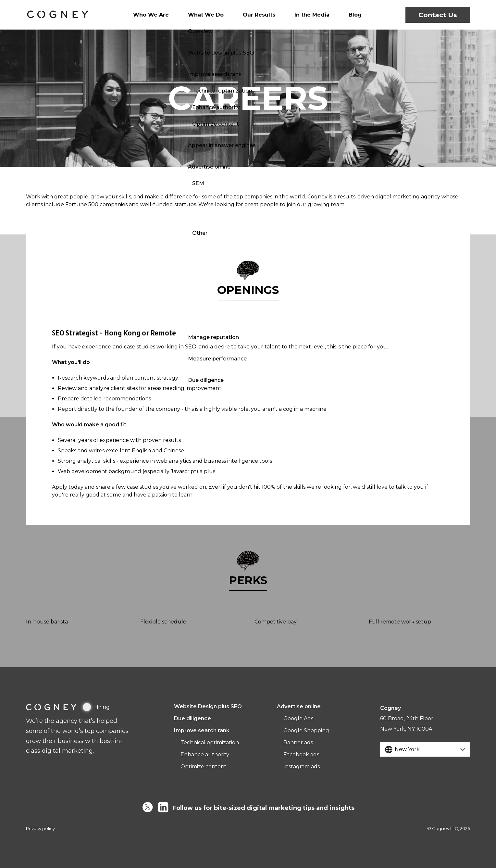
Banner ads (298, 742)
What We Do (210, 15)
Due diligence (192, 718)
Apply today (68, 487)
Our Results (259, 15)
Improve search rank (202, 730)
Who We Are (160, 15)
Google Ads (298, 718)
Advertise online (299, 706)
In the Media (307, 15)
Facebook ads (301, 755)
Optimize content (204, 767)
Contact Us (438, 15)
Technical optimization (210, 742)
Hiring (96, 707)
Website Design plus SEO (208, 706)
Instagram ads (302, 767)
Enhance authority (205, 755)
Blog (346, 15)
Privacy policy (40, 828)
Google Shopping (306, 730)
